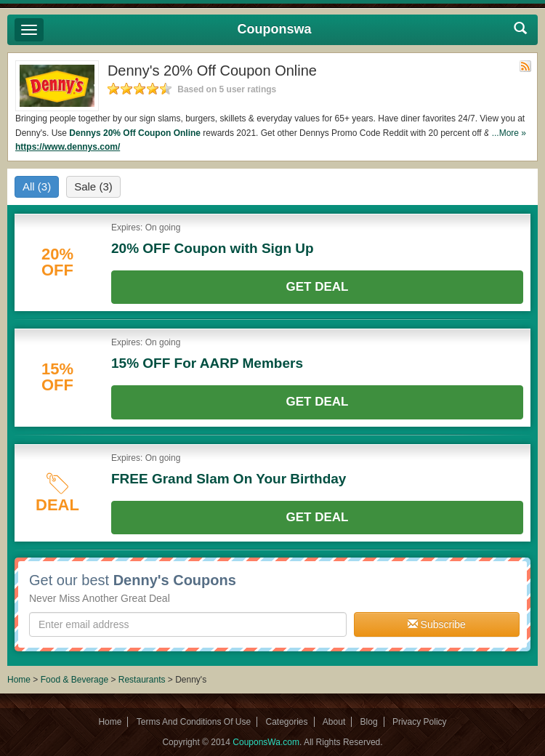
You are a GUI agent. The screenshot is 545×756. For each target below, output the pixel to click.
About (334, 722)
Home (19, 680)
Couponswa (275, 29)
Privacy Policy (420, 722)
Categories (286, 722)
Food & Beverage (76, 680)
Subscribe (437, 624)
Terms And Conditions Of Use (194, 722)
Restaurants (142, 680)
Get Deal (318, 287)
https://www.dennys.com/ (68, 147)
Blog (369, 722)
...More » (509, 133)
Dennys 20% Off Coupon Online (135, 133)
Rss (525, 66)
